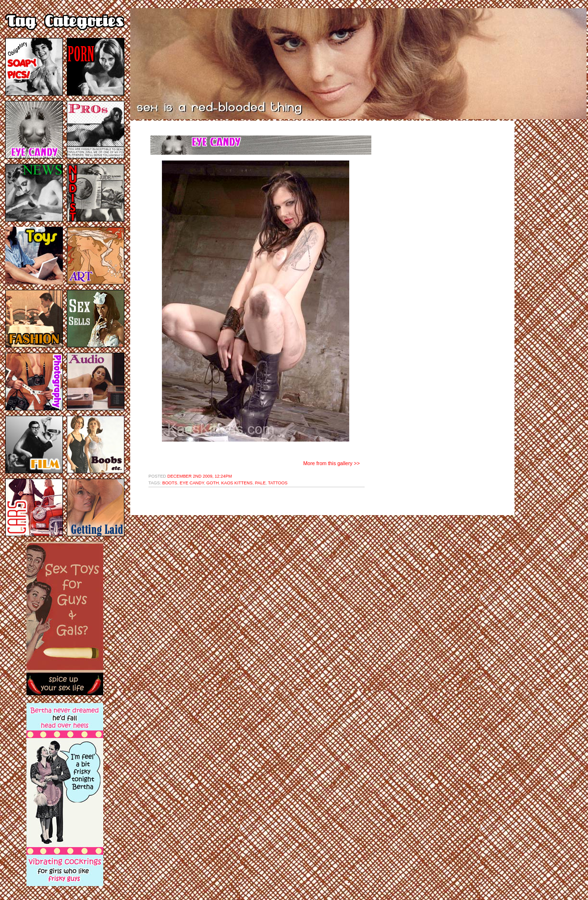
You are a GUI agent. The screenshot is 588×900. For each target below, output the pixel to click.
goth (213, 483)
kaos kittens (237, 483)
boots (170, 483)
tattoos (278, 483)
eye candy (192, 483)
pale (260, 483)
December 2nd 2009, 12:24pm (199, 476)
